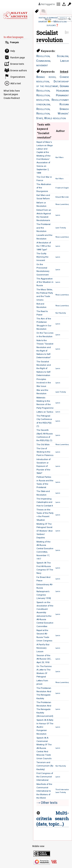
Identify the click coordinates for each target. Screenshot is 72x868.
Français (14, 42)
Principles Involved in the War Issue (44, 383)
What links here (12, 91)
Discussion (43, 11)
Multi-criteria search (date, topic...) (53, 818)
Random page (18, 58)
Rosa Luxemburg (62, 204)
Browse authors (19, 71)
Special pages (11, 94)
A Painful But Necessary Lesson (43, 648)
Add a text (16, 83)
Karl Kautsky (61, 313)
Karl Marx (59, 157)
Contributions (58, 4)
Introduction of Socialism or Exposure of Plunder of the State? (44, 466)
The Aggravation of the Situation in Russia (45, 282)
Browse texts (17, 64)
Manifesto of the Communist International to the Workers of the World (44, 791)
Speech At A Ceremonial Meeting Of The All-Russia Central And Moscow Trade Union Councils (44, 748)
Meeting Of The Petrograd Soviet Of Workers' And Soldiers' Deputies (44, 531)
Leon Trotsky (61, 228)
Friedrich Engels (62, 188)
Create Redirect (12, 98)
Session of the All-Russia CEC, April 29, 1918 (44, 659)
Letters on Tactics (45, 412)
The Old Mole (43, 445)
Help (13, 51)
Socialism (63, 56)
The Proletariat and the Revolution (43, 228)
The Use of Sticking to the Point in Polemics (45, 452)
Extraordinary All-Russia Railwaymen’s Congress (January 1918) (45, 591)
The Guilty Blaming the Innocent (42, 257)
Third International (63, 789)
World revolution (55, 118)
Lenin (58, 215)
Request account (69, 4)
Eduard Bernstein (63, 197)
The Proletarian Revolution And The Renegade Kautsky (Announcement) (45, 709)
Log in (64, 4)
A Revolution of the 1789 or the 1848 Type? (44, 246)
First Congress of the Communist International (45, 777)
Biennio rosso (46, 77)
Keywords (37, 11)
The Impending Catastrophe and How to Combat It (45, 502)
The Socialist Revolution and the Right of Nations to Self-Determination (44, 368)
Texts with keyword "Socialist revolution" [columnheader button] (44, 131)
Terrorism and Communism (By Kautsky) (45, 766)
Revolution (43, 56)
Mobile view (38, 846)
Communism (43, 61)
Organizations (18, 77)
